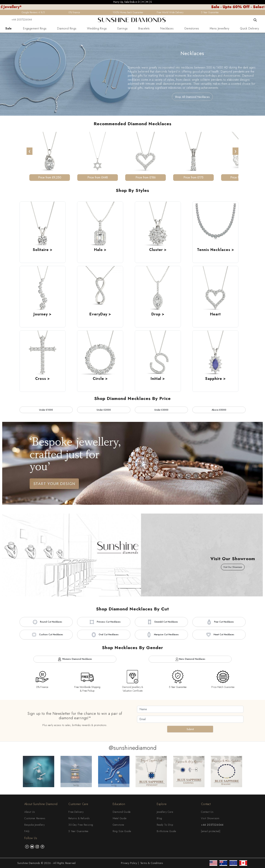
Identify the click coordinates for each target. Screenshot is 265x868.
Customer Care (78, 804)
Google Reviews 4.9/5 (33, 12)
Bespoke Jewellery (35, 825)
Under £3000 (161, 410)
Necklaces (167, 29)
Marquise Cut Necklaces (161, 635)
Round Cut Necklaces (46, 622)
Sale (9, 29)
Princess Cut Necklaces (104, 622)
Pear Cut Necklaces (219, 622)
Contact (206, 804)
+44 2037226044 (19, 20)
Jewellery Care (165, 812)
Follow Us (31, 838)
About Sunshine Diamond (41, 804)
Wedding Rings (97, 29)
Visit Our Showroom (233, 567)
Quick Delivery (249, 29)
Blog (159, 818)
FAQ (27, 831)
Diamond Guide (122, 812)
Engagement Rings (35, 29)
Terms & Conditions (152, 863)
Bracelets (144, 29)
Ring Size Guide (122, 831)
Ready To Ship (165, 825)
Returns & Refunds (79, 818)
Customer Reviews (35, 818)
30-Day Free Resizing (81, 825)
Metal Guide (120, 818)
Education (119, 804)
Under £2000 (104, 410)
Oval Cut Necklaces (104, 635)
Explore (162, 804)
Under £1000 (46, 410)
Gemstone (118, 825)
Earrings (123, 29)
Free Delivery (76, 812)
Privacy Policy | (130, 863)
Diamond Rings (67, 29)
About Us (30, 812)
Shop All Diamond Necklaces (192, 97)
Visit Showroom (210, 818)
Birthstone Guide (166, 831)
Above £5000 (219, 410)
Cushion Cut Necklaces (46, 635)
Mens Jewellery (220, 29)
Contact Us (207, 812)
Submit (190, 729)
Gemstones (192, 29)
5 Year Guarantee (78, 831)
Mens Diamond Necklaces (190, 659)
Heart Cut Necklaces (219, 635)
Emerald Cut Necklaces (161, 622)
